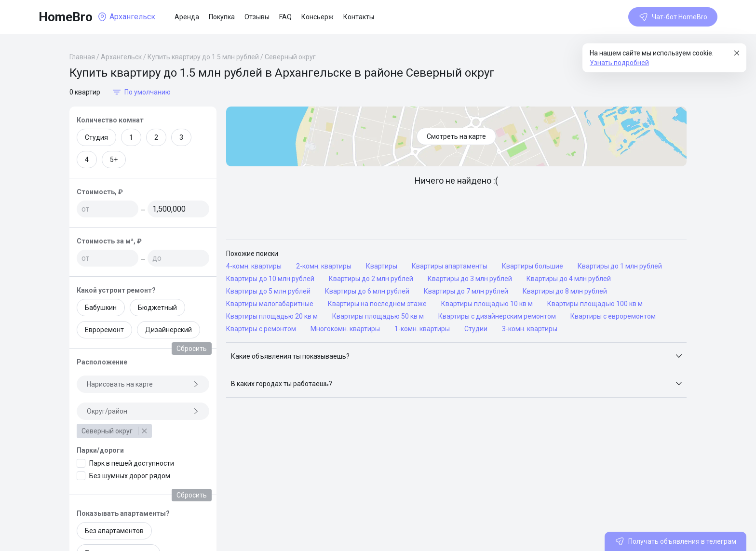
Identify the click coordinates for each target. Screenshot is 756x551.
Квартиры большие (533, 266)
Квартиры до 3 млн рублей (470, 279)
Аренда (187, 17)
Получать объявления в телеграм (675, 541)
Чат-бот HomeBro (673, 17)
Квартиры (382, 266)
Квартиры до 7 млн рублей (466, 291)
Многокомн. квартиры (345, 329)
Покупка (222, 17)
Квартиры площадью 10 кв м (487, 304)
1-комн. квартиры (422, 329)
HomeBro (66, 17)
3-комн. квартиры (530, 329)
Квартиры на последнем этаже (377, 304)
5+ (114, 160)
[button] (456, 356)
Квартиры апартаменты (450, 266)
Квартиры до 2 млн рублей (371, 279)
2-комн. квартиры (324, 266)
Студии (476, 329)
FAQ (285, 17)
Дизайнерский (169, 330)
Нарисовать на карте (143, 384)
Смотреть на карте (456, 136)
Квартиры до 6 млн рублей (367, 291)
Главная (82, 57)
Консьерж (317, 17)
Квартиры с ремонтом (261, 329)
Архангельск (121, 57)
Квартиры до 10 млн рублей (270, 279)
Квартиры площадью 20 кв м (272, 316)
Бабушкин (101, 308)
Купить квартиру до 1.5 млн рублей (203, 57)
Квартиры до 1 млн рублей (620, 266)
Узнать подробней (619, 63)
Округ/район (143, 411)
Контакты (359, 17)
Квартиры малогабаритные (270, 304)
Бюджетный (157, 308)
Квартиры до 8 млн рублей (565, 291)
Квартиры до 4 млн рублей (569, 279)
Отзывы (257, 17)
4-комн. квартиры (254, 266)
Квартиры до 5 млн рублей (268, 291)
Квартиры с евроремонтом (613, 316)
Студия (96, 137)
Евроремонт (104, 330)
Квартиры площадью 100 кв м (595, 304)
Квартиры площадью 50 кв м (378, 316)
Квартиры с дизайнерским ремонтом (497, 316)
